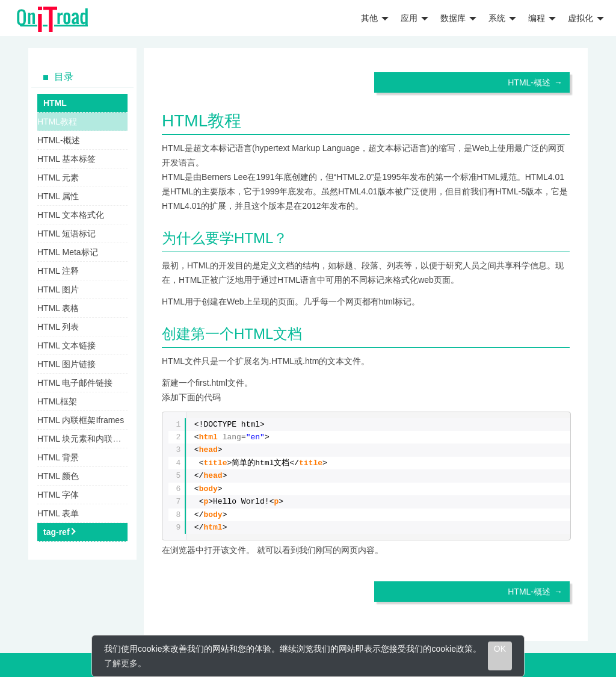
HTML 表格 (58, 308)
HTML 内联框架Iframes (81, 420)
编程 (542, 18)
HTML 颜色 (58, 476)
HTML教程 (57, 122)
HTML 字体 (58, 495)
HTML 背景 (58, 457)
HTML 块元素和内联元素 (83, 439)
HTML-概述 (529, 82)
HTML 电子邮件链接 (75, 383)
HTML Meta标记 (68, 252)
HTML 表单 (58, 513)
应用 (414, 18)
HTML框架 (57, 401)
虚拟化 (586, 18)
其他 (375, 18)
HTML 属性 (58, 196)
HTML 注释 (58, 271)
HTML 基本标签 (66, 159)
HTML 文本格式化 (71, 215)
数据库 (458, 18)
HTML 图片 (58, 289)
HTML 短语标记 (66, 233)
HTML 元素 (58, 178)
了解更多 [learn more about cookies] (121, 663)
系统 (502, 18)
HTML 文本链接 (66, 345)
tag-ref (57, 532)
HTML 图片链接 (66, 364)
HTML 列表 (58, 327)
